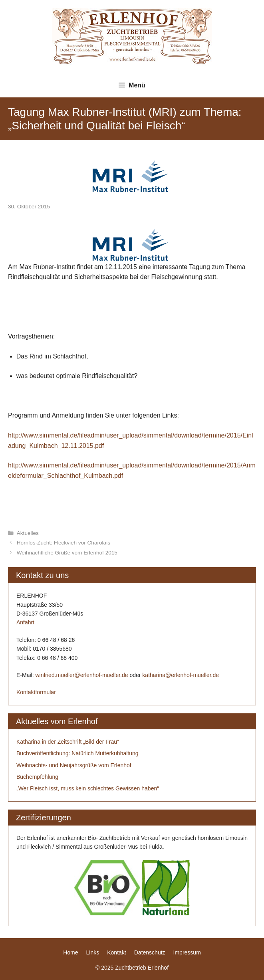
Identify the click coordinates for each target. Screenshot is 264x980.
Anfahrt (25, 622)
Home (70, 952)
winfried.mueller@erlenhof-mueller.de (81, 675)
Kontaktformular (36, 692)
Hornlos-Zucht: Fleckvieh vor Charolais (64, 543)
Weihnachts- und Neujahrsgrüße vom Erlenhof (74, 765)
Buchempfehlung (37, 777)
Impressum (187, 952)
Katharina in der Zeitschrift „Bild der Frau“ (68, 742)
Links (93, 952)
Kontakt (116, 952)
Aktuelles (28, 533)
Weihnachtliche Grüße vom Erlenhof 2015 (67, 553)
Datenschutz (150, 952)
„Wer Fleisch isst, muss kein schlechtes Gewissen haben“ (88, 788)
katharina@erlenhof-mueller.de (181, 675)
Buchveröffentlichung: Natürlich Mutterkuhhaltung (77, 753)
